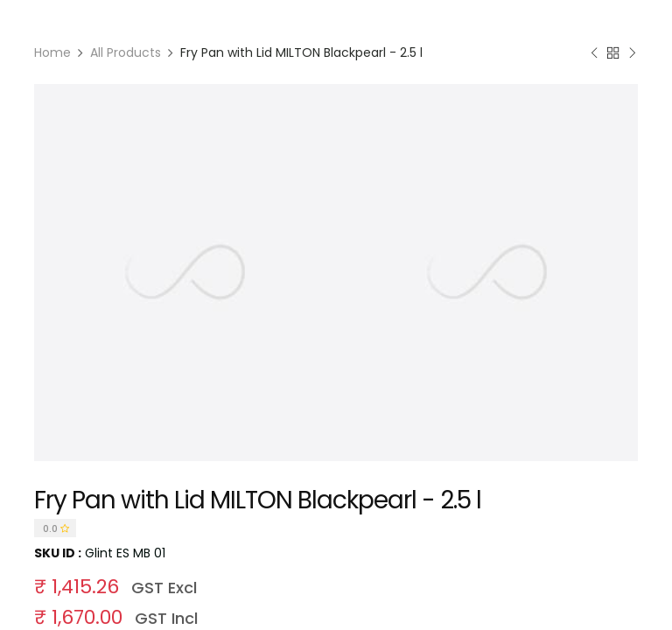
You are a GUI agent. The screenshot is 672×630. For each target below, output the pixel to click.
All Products (126, 52)
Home (52, 52)
